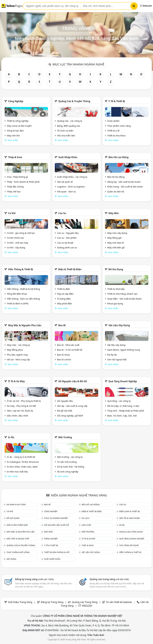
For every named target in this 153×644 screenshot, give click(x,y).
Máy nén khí (13, 135)
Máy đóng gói (114, 238)
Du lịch (85, 518)
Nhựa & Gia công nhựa (131, 532)
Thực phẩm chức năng (119, 126)
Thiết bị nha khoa (116, 135)
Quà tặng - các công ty (119, 401)
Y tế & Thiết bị (117, 101)
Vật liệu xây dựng (119, 325)
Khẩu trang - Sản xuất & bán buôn (125, 187)
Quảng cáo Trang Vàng (85, 602)
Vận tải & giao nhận (129, 518)
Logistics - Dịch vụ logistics (71, 187)
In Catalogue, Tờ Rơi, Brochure (23, 462)
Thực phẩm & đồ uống (18, 552)
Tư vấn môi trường (67, 462)
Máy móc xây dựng (117, 233)
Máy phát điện (65, 303)
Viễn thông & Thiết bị (21, 269)
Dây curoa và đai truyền (19, 126)
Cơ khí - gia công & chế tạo (21, 233)
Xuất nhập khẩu (68, 157)
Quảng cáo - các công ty (70, 121)
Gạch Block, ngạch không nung (124, 350)
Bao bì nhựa (63, 355)
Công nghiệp (16, 101)
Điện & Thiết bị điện (70, 269)
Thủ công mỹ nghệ (129, 545)
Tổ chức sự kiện (65, 131)
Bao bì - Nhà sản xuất (68, 345)
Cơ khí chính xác (15, 238)
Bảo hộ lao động (118, 157)
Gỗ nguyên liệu (65, 401)
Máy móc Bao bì (116, 243)
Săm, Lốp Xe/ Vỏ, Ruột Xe (20, 411)
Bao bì (62, 325)
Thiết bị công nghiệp (18, 121)
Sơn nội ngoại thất (117, 359)
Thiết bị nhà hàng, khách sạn (122, 294)
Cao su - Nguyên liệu (68, 233)
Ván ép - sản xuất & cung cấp (72, 406)
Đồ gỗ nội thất (65, 411)
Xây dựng (11, 559)
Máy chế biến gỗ (116, 247)
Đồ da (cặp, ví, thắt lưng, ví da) (123, 406)
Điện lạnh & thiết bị (129, 511)
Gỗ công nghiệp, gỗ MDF (70, 416)
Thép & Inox (15, 157)
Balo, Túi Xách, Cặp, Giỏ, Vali (122, 416)
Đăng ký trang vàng (35, 579)
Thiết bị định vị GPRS (18, 303)
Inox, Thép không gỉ (17, 177)
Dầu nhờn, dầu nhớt (17, 416)
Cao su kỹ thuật (65, 243)
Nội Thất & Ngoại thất (18, 539)
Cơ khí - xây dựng (16, 247)
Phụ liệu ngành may (17, 355)
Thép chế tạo (14, 191)
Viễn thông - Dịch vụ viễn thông (23, 299)
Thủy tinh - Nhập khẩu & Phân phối (126, 411)
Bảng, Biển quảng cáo (69, 126)
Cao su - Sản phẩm (67, 238)
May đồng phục (15, 350)
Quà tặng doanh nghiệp (123, 381)
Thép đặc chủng (15, 187)
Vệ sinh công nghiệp (68, 472)
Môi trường (65, 437)
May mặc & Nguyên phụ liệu (25, 325)
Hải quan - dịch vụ (66, 191)
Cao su (62, 213)
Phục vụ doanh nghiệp (56, 518)
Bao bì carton (64, 359)
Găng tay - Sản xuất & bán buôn (124, 182)
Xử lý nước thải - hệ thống (71, 467)
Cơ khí (12, 213)
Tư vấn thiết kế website (119, 602)
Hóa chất (86, 525)
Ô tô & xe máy (16, 381)
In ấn (11, 437)
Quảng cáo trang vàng (109, 579)
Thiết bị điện (64, 289)
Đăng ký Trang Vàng (52, 602)
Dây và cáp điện (65, 294)
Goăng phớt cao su (67, 247)
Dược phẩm (113, 121)
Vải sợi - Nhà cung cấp (18, 359)
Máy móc (114, 213)
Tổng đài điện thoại (17, 294)
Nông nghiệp (51, 539)
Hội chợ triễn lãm (66, 135)
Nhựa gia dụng (115, 303)
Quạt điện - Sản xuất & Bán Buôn (125, 299)
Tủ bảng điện (64, 299)
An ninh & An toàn (16, 504)
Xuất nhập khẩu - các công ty (72, 177)
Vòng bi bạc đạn (15, 131)
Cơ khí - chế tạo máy (17, 243)
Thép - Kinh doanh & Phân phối (23, 182)
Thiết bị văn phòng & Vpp (57, 552)
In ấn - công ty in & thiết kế (21, 457)
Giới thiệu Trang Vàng (20, 602)
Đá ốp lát (112, 355)
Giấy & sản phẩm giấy (17, 525)
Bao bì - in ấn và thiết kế (70, 350)
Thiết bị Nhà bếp (116, 289)
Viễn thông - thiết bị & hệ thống (23, 289)
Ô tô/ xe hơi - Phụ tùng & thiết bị (24, 401)
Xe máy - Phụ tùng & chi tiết (21, 406)
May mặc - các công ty (18, 345)
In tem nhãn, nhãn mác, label (22, 467)
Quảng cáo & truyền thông (74, 101)
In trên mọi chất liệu (17, 472)
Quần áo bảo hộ (116, 191)
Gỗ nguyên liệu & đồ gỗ (73, 381)
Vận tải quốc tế (65, 182)
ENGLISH (146, 6)
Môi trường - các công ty (70, 457)
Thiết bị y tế (113, 131)
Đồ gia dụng (116, 269)
